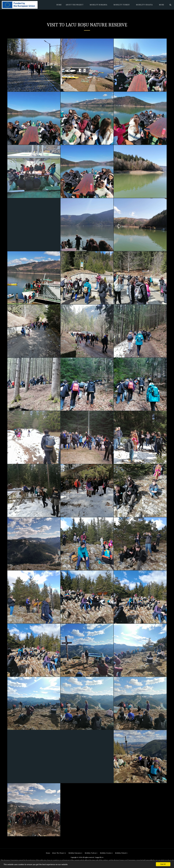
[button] (76, 5)
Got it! (163, 864)
